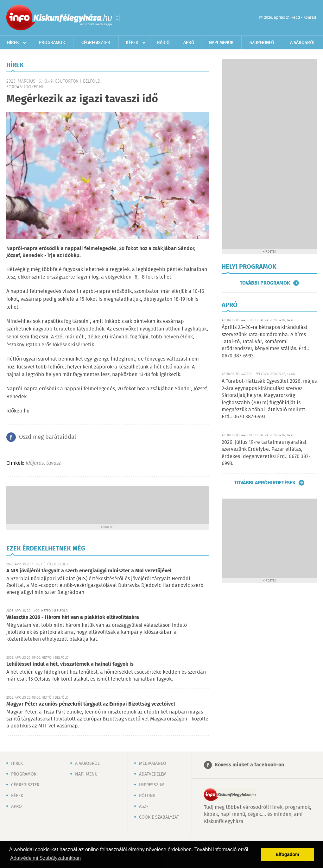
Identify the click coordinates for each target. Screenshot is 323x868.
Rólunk (147, 796)
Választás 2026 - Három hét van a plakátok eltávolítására (73, 617)
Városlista (117, 18)
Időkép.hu (18, 411)
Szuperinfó (262, 43)
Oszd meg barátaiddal (47, 437)
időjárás (35, 463)
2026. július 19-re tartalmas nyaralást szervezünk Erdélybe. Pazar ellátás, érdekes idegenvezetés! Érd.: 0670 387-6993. (266, 453)
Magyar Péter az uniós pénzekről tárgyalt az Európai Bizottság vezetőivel (91, 704)
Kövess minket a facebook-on (249, 765)
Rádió (163, 43)
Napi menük (221, 43)
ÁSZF (144, 807)
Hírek (13, 43)
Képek (132, 43)
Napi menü (86, 774)
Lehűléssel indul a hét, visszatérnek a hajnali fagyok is (70, 664)
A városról (303, 43)
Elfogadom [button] (288, 854)
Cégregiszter (96, 43)
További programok (265, 283)
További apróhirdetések (265, 483)
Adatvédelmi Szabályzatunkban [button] (45, 858)
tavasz (54, 463)
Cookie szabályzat (159, 817)
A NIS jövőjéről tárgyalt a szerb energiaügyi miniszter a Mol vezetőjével (89, 571)
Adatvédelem (153, 774)
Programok (52, 43)
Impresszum (152, 785)
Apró (189, 43)
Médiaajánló (153, 764)
